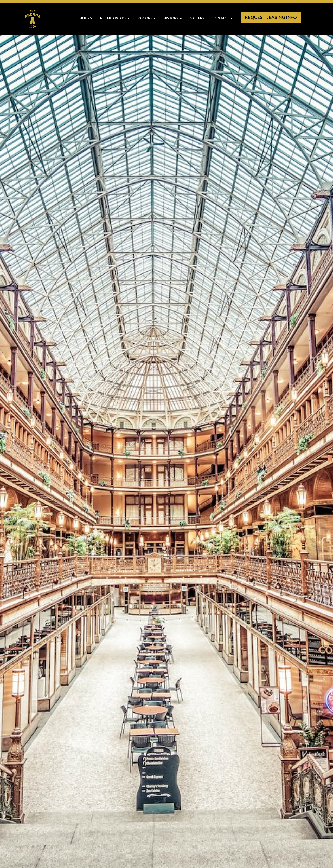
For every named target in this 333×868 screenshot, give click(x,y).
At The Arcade (115, 18)
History (173, 18)
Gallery (197, 18)
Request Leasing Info (271, 17)
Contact (222, 18)
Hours (86, 18)
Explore (146, 18)
